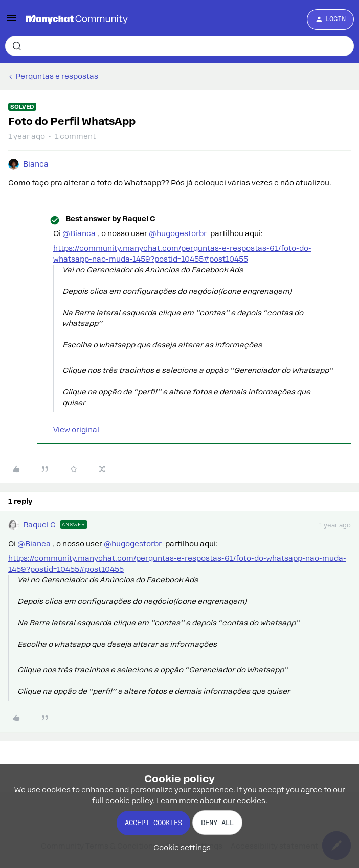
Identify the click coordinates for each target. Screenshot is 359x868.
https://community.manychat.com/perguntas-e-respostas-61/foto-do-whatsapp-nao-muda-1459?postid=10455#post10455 (182, 254)
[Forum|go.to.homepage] (77, 19)
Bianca (36, 164)
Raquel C (39, 525)
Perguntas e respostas (57, 76)
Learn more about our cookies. (212, 801)
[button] (11, 21)
